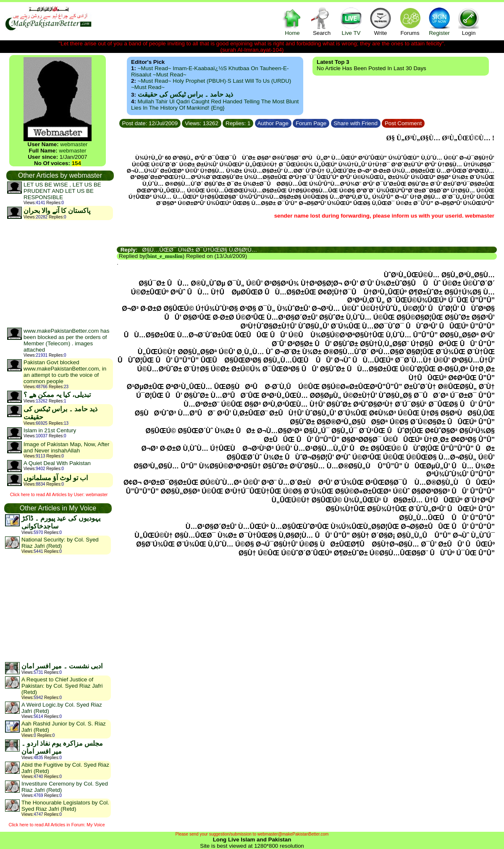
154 (76, 163)
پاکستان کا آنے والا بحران (57, 211)
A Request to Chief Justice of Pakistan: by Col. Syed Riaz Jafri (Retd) (62, 686)
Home (292, 21)
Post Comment (403, 123)
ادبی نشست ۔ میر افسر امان (62, 666)
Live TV (351, 21)
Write (381, 21)
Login (469, 21)
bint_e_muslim (165, 256)
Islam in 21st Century (50, 430)
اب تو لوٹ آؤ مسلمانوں (56, 478)
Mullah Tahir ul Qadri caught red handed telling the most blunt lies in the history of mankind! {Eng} (215, 105)
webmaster (74, 144)
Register (439, 21)
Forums (410, 21)
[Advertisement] (60, 273)
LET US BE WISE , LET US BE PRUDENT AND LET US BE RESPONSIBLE (62, 191)
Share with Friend (356, 123)
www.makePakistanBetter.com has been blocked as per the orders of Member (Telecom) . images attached (66, 340)
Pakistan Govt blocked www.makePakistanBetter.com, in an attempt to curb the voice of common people (65, 372)
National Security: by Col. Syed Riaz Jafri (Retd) (60, 543)
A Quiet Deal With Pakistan (57, 463)
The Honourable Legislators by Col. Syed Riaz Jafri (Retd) (65, 806)
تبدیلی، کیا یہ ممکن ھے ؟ (57, 395)
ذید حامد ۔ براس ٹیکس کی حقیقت (185, 94)
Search (322, 21)
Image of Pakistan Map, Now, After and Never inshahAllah (66, 447)
